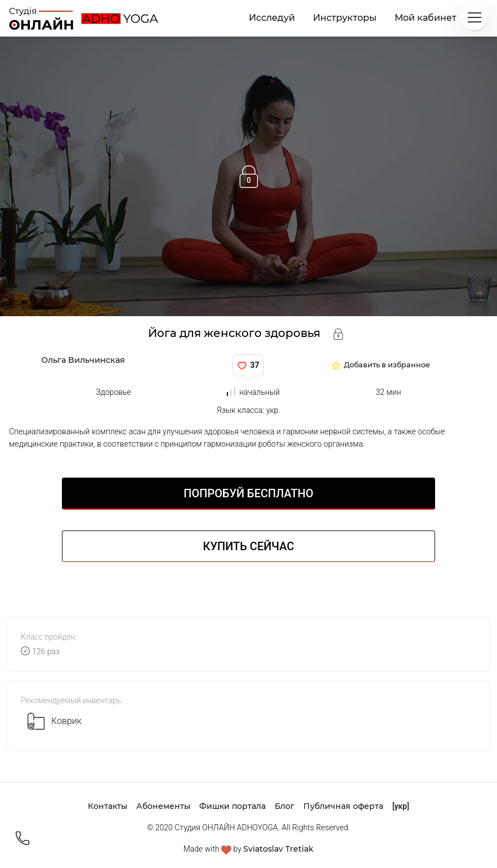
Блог (285, 806)
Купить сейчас (249, 546)
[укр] (401, 806)
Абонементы (163, 806)
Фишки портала (232, 806)
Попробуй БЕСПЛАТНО (248, 493)
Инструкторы (345, 18)
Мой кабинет (426, 18)
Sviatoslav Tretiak (278, 849)
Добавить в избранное (387, 365)
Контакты (108, 806)
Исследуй (272, 18)
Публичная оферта (343, 806)
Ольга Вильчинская (83, 360)
